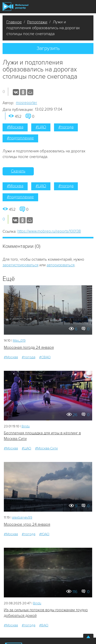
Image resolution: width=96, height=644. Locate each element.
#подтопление (20, 138)
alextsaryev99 (22, 518)
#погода (66, 127)
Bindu (26, 426)
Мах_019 (19, 341)
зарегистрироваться (20, 265)
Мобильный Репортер (15, 7)
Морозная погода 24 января (29, 347)
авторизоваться (61, 265)
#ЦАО (41, 127)
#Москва (15, 127)
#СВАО (45, 357)
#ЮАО (44, 534)
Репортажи (37, 22)
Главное (14, 22)
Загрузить (48, 48)
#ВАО (44, 625)
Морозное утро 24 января (27, 524)
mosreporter (26, 103)
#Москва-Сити (46, 448)
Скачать (18, 171)
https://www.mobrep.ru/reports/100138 (49, 231)
